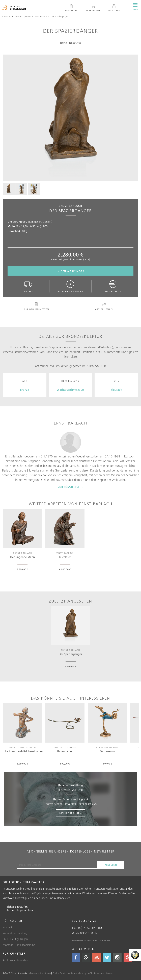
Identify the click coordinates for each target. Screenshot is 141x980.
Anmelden (114, 8)
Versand (28, 286)
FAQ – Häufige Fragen (15, 939)
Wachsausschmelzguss (70, 390)
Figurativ (116, 390)
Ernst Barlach (41, 16)
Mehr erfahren (70, 813)
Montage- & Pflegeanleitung (19, 945)
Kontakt (7, 927)
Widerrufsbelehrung (77, 973)
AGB (90, 973)
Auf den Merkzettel (36, 306)
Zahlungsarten (112, 286)
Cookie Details (59, 973)
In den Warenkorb (70, 271)
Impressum (99, 973)
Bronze (25, 390)
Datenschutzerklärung (40, 973)
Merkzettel (72, 8)
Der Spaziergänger (59, 16)
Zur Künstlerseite (71, 487)
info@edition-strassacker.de (91, 940)
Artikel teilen (104, 306)
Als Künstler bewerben (16, 960)
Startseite (6, 16)
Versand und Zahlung (15, 933)
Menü (135, 7)
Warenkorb (94, 8)
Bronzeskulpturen (22, 16)
